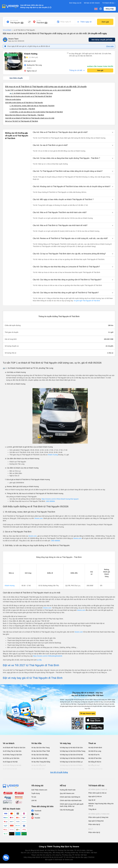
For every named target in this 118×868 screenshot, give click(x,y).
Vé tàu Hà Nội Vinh (38, 769)
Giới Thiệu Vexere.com (39, 790)
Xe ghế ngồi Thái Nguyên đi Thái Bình (87, 301)
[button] (73, 132)
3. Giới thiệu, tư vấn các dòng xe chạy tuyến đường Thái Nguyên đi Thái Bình (36, 112)
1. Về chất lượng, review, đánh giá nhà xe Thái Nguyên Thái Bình (32, 106)
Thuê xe (92, 743)
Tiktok (37, 814)
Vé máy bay (65, 743)
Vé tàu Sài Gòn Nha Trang (40, 748)
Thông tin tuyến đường (13, 99)
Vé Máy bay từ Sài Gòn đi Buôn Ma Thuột (72, 770)
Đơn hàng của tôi (75, 3)
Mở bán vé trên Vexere (92, 3)
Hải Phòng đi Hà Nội (95, 769)
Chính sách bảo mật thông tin (70, 797)
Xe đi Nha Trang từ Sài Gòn (12, 755)
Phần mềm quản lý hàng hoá (98, 817)
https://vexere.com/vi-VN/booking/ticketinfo (48, 656)
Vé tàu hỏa (36, 743)
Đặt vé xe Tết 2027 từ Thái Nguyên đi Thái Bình (22, 121)
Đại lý (91, 829)
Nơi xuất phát (14, 21)
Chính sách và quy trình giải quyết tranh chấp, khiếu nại (72, 805)
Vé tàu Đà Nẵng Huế (39, 765)
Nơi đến (39, 21)
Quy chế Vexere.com (67, 793)
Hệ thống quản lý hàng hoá (99, 814)
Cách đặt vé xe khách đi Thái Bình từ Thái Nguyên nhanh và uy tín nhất (30, 118)
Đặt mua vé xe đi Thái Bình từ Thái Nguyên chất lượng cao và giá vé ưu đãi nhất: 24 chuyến (46, 87)
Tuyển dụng (36, 793)
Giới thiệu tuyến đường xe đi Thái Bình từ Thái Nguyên (24, 103)
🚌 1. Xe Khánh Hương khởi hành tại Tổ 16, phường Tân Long (31, 93)
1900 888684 (50, 501)
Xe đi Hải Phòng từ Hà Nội (12, 765)
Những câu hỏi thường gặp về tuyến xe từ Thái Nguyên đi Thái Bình (29, 96)
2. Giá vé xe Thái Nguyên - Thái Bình (22, 109)
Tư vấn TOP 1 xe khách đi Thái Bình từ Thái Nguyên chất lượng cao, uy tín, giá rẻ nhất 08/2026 (38, 90)
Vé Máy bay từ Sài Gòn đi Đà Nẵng (72, 758)
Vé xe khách (7, 30)
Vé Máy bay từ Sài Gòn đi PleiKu (71, 765)
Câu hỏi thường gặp (67, 810)
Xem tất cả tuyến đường (59, 772)
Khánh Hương (53, 455)
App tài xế (92, 800)
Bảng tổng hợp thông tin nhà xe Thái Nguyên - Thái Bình (25, 115)
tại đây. (39, 660)
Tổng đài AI (92, 809)
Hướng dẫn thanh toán (68, 790)
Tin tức (34, 797)
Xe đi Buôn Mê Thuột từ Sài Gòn (14, 748)
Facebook (38, 811)
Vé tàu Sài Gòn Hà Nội (39, 758)
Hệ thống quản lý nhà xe (98, 790)
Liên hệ (34, 800)
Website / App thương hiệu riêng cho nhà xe (101, 805)
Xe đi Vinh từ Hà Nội (10, 769)
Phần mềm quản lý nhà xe (97, 793)
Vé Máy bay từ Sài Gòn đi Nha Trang (73, 751)
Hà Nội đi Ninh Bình (95, 748)
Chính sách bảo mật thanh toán (71, 800)
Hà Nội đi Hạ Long (95, 751)
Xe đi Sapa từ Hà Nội (10, 762)
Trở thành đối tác (109, 3)
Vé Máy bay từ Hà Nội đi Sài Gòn (71, 748)
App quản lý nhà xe (95, 796)
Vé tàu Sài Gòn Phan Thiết (41, 751)
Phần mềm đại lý (94, 824)
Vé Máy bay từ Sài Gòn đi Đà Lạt (71, 762)
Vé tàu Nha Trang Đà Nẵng (41, 762)
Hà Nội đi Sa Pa (94, 755)
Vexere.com (39, 518)
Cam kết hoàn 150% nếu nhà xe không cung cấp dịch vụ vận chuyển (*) (35, 6)
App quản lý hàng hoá (96, 821)
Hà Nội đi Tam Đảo (95, 758)
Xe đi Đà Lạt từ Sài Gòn (11, 758)
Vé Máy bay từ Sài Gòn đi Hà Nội (71, 755)
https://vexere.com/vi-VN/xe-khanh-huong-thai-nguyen (60, 499)
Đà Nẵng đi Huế (94, 765)
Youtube (37, 818)
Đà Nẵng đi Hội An (95, 762)
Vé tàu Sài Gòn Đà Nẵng (40, 755)
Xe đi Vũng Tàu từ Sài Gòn (12, 751)
